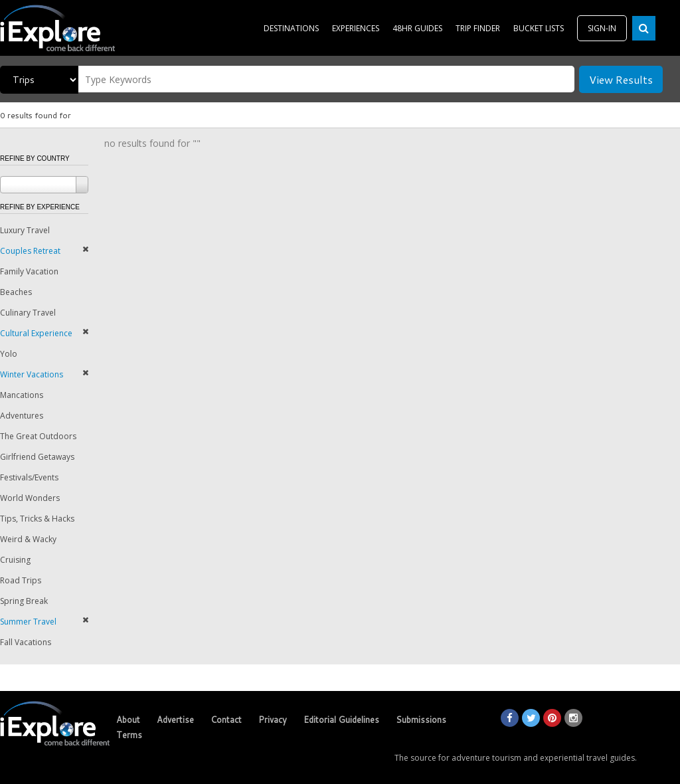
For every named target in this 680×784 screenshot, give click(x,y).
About (128, 720)
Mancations (22, 395)
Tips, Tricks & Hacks (37, 519)
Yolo (9, 354)
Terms (129, 735)
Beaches (16, 292)
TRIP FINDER (478, 28)
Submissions (421, 720)
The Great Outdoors (38, 436)
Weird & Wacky (28, 539)
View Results (621, 79)
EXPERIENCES (356, 28)
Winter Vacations (32, 374)
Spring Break (24, 601)
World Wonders (30, 498)
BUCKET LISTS (539, 28)
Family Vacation (29, 271)
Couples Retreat (30, 251)
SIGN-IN (602, 28)
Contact (226, 720)
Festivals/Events (29, 477)
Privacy (273, 720)
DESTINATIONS (291, 28)
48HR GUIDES (417, 28)
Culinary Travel (28, 313)
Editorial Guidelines (341, 720)
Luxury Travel (25, 230)
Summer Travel (28, 622)
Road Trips (21, 580)
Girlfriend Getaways (37, 457)
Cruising (15, 560)
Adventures (22, 416)
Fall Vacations (26, 642)
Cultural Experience (36, 333)
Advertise (175, 720)
